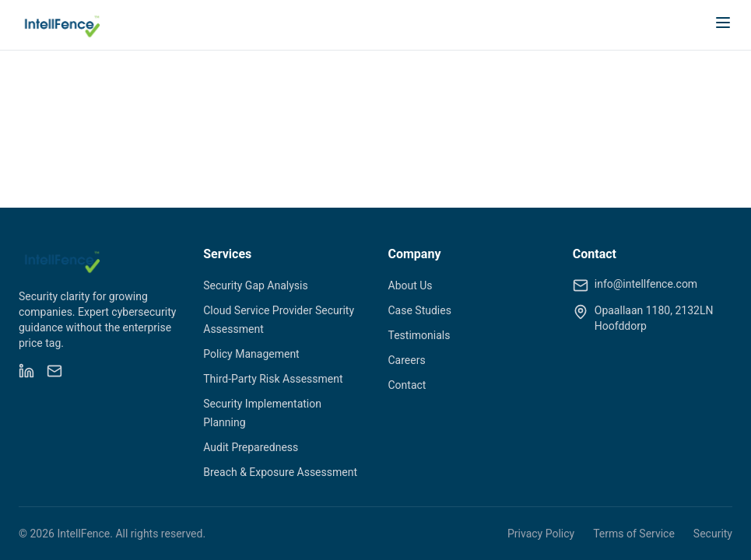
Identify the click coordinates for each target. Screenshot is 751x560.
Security (713, 534)
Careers (407, 360)
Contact (407, 385)
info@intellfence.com (646, 284)
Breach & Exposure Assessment (280, 472)
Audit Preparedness (251, 447)
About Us (411, 285)
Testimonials (419, 335)
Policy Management (251, 354)
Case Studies (420, 310)
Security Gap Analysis (255, 285)
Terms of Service (634, 534)
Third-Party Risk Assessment (273, 379)
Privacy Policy (541, 534)
